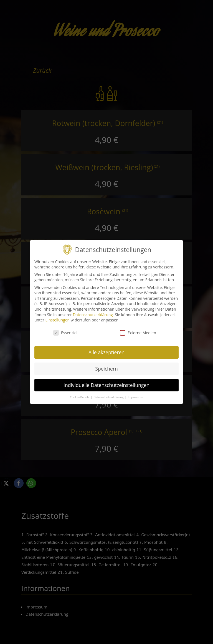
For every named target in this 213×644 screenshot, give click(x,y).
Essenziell (66, 329)
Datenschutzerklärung (93, 311)
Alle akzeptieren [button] (106, 349)
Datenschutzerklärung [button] (109, 394)
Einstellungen (57, 317)
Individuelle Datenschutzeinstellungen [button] (106, 382)
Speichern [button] (106, 365)
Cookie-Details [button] (80, 394)
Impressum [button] (135, 394)
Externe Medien (138, 329)
